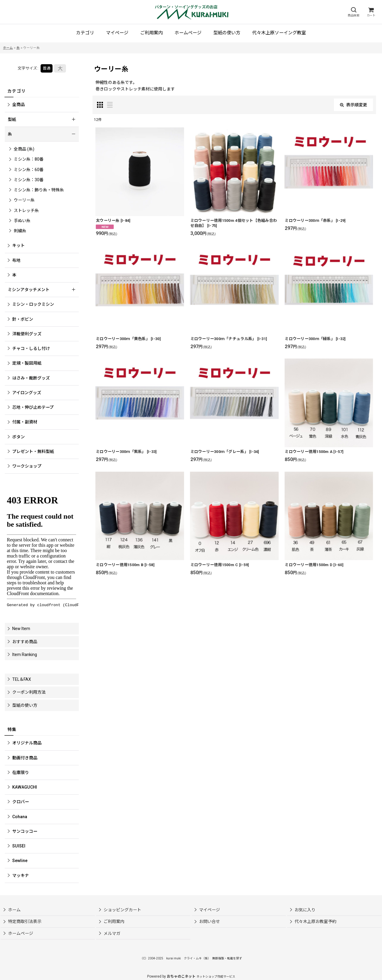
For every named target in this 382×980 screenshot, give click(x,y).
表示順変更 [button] (353, 105)
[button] (353, 12)
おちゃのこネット (181, 976)
